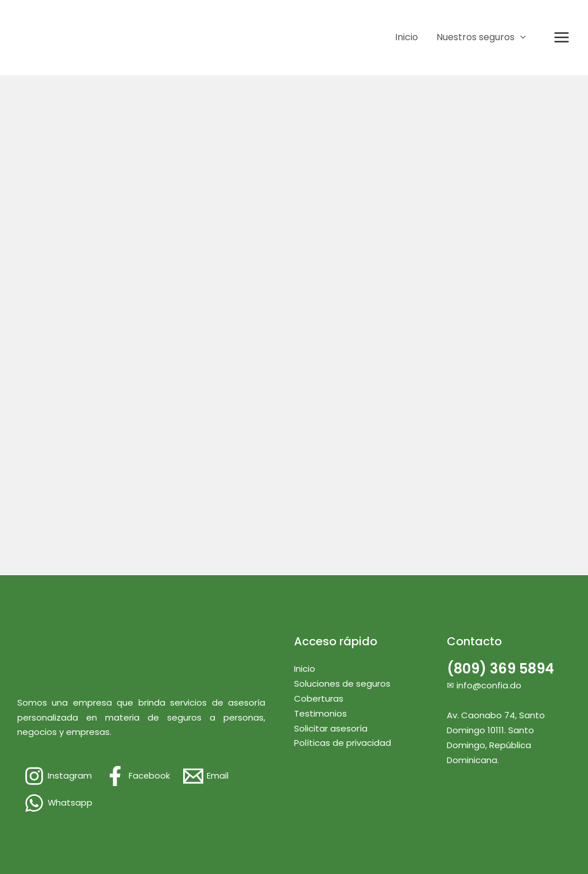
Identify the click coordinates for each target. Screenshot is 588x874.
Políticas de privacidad (343, 743)
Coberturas (319, 698)
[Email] (206, 776)
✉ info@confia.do (484, 685)
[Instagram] (58, 776)
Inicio (305, 669)
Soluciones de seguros (342, 684)
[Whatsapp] (59, 803)
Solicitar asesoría (331, 728)
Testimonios (320, 713)
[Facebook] (138, 776)
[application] (520, 37)
